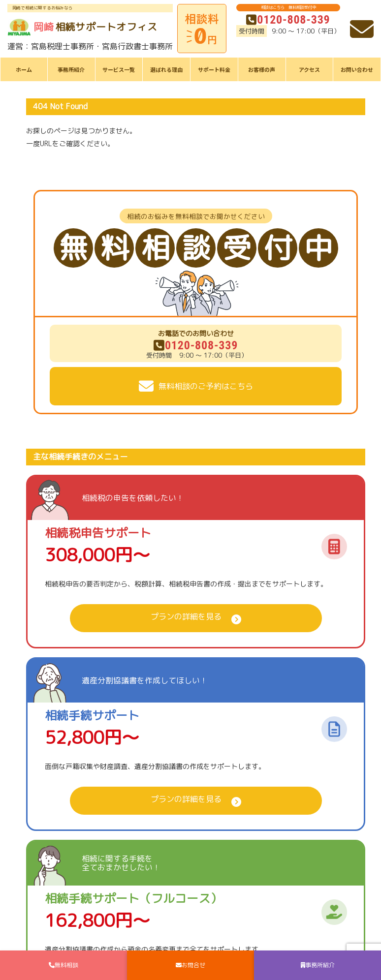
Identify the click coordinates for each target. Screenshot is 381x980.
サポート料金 (214, 69)
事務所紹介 (71, 69)
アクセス (309, 69)
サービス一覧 (119, 69)
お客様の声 (262, 69)
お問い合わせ (357, 69)
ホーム (24, 69)
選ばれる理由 (166, 69)
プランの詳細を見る (186, 616)
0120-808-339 (288, 20)
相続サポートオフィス (82, 27)
